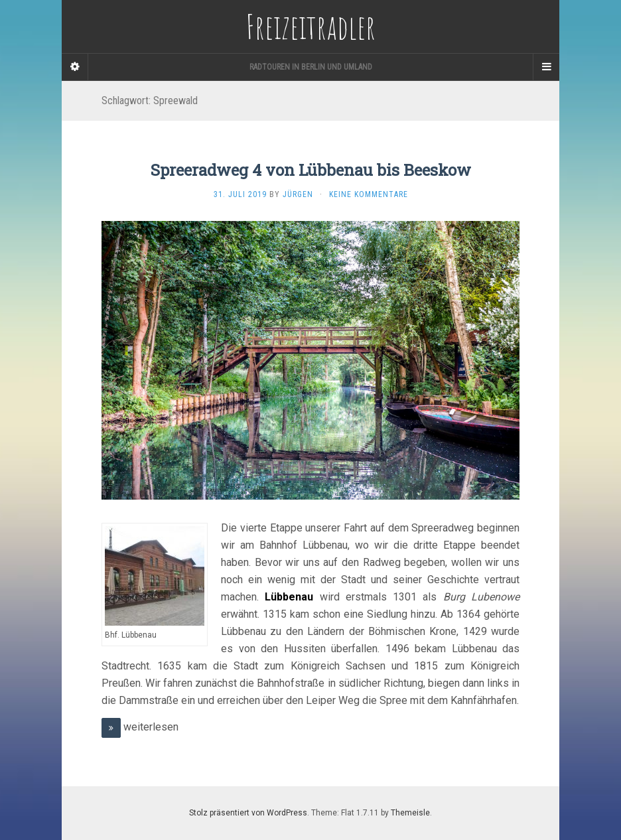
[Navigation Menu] (546, 67)
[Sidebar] (75, 67)
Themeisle (410, 813)
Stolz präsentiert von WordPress (248, 813)
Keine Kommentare (369, 194)
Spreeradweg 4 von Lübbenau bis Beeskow (311, 170)
